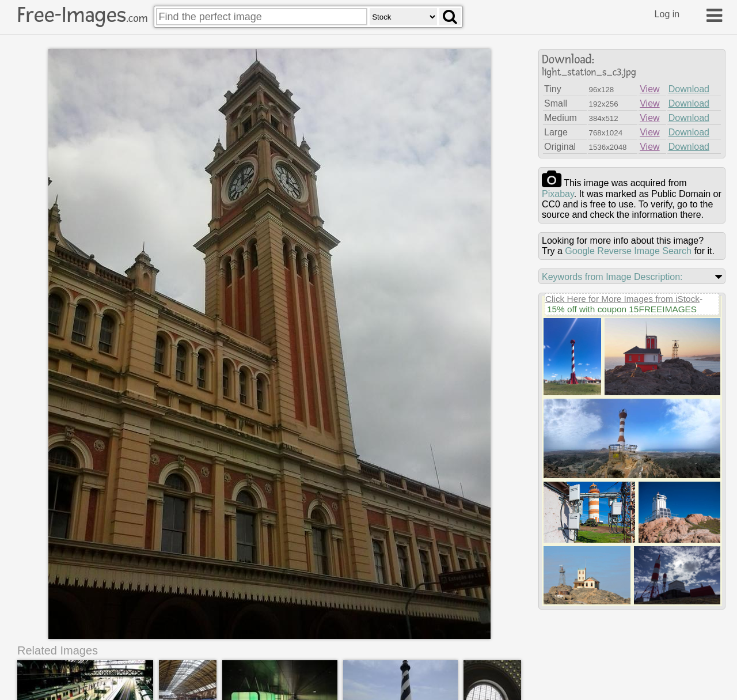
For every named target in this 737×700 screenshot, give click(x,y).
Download (689, 89)
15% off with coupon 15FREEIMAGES (622, 309)
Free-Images (82, 15)
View (649, 89)
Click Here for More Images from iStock (622, 299)
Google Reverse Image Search (628, 251)
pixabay (558, 194)
